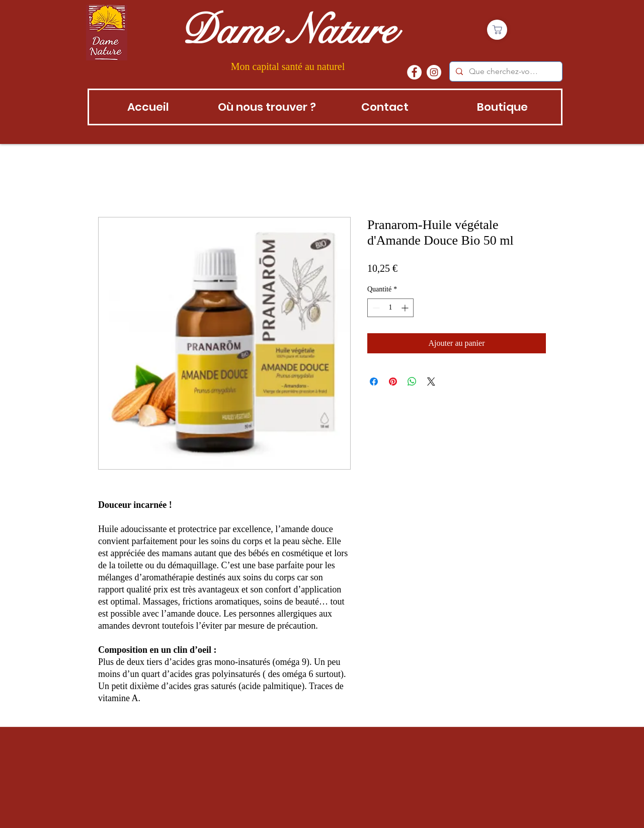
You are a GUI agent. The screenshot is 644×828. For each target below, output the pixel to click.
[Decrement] (375, 308)
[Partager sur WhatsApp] (412, 382)
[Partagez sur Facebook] (374, 382)
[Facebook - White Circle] (414, 72)
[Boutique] (497, 30)
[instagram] (434, 72)
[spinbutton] (390, 308)
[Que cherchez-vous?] (505, 71)
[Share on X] (431, 382)
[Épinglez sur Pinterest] (393, 382)
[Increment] (406, 308)
